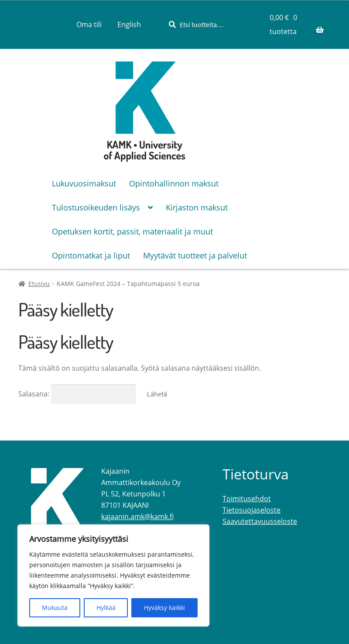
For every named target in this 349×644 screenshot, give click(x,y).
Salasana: (77, 394)
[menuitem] (129, 24)
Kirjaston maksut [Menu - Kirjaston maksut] (197, 207)
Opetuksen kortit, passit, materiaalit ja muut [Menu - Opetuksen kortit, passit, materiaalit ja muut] (132, 231)
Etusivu (39, 284)
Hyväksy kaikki (164, 608)
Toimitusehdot (247, 499)
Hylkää (106, 608)
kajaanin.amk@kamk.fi (137, 517)
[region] (113, 575)
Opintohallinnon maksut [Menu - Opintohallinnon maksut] (174, 183)
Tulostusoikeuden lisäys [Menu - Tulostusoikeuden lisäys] (96, 207)
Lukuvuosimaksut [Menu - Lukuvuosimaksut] (84, 183)
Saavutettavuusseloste (260, 521)
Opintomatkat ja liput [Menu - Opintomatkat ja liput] (91, 255)
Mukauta (55, 608)
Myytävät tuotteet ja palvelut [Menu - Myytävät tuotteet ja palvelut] (195, 255)
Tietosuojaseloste (251, 510)
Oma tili (89, 24)
